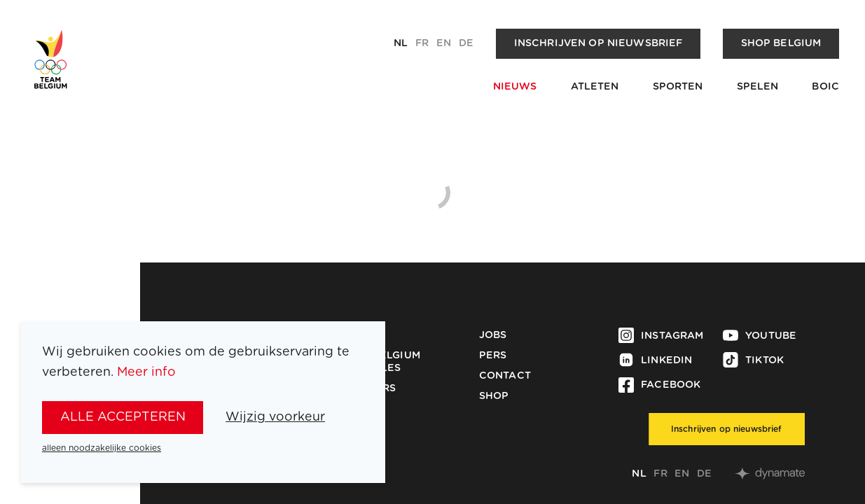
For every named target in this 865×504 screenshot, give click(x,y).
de (466, 43)
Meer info (146, 372)
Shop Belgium (781, 43)
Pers (493, 356)
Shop (494, 396)
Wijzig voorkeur (275, 417)
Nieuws (515, 87)
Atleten (595, 87)
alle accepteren (123, 417)
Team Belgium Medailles (380, 362)
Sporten (678, 87)
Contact (505, 376)
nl (401, 43)
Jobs (493, 335)
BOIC (825, 87)
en (444, 43)
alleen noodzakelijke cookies (102, 448)
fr (422, 43)
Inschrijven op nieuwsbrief (598, 43)
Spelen (758, 87)
